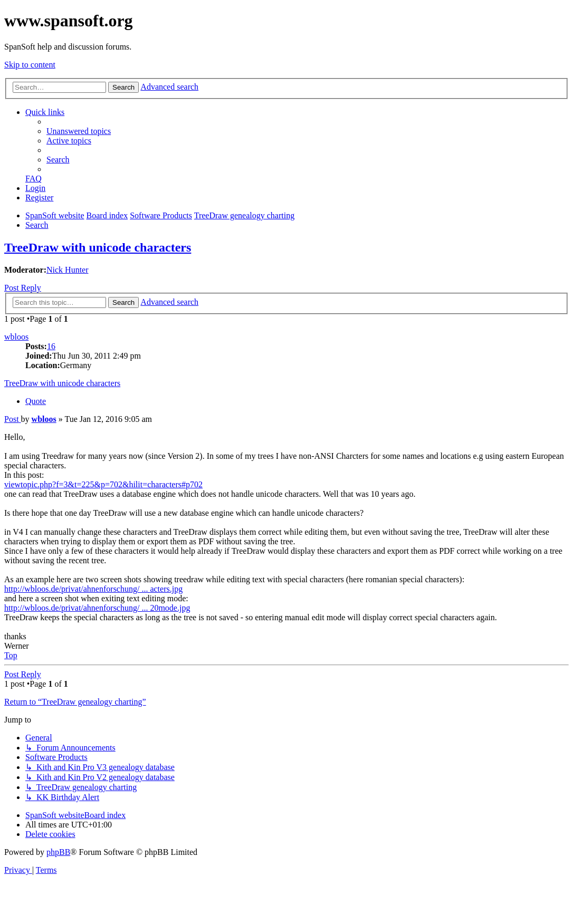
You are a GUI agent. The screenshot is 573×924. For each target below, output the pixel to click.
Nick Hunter (68, 270)
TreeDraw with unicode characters (98, 247)
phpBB (58, 852)
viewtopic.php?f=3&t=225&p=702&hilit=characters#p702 (103, 484)
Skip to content (30, 65)
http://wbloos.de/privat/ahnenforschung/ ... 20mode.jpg (97, 608)
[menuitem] (79, 131)
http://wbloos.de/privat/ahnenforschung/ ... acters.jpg (93, 589)
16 (51, 346)
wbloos (16, 337)
